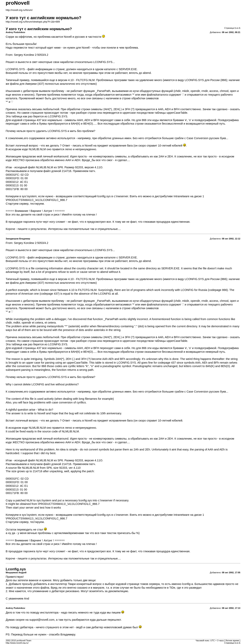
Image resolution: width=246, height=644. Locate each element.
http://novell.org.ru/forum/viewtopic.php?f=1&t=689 (33, 22)
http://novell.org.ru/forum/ (19, 10)
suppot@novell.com (42, 620)
